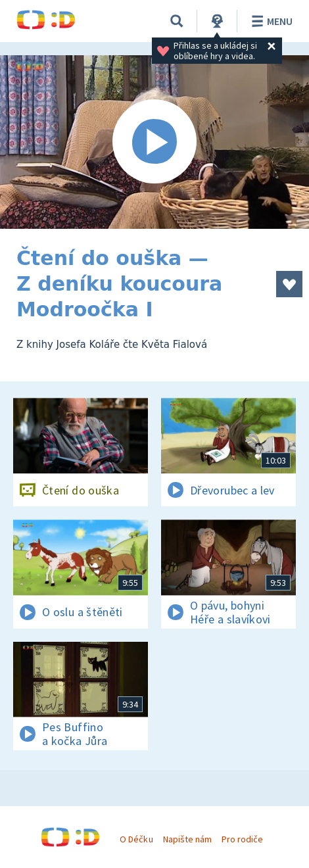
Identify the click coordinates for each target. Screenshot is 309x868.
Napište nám (187, 839)
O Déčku (136, 839)
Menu (270, 21)
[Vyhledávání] (177, 21)
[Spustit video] (154, 142)
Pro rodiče (242, 839)
